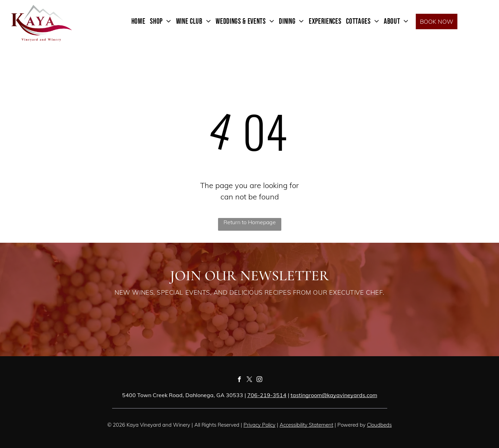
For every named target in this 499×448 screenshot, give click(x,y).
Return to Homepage (250, 222)
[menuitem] (138, 21)
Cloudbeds (379, 425)
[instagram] (259, 380)
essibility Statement (311, 425)
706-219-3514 (267, 395)
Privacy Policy (259, 425)
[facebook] (240, 380)
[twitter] (249, 380)
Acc (284, 425)
